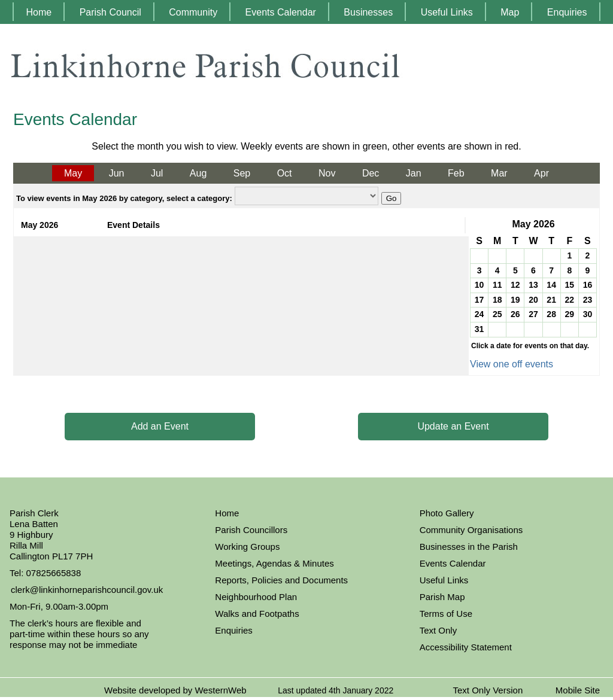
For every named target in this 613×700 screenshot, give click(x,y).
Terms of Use (446, 614)
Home (39, 12)
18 (497, 300)
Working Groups (247, 547)
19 (515, 300)
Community (193, 12)
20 (533, 300)
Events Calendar (281, 12)
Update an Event (453, 426)
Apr (541, 173)
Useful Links (447, 12)
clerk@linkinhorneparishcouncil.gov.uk (87, 590)
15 (569, 285)
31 (480, 329)
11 (497, 285)
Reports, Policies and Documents (281, 580)
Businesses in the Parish (469, 547)
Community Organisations (471, 530)
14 (551, 285)
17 (480, 300)
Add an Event (160, 426)
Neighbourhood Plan (256, 597)
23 (588, 300)
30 (588, 314)
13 (533, 285)
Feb (456, 173)
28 (551, 314)
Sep (242, 173)
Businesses (368, 12)
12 (515, 285)
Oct (285, 173)
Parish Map (442, 597)
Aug (198, 173)
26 (515, 314)
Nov (327, 173)
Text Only (438, 630)
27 (533, 314)
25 (497, 314)
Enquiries (567, 12)
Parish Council (110, 12)
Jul (157, 173)
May (73, 173)
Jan (414, 173)
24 (480, 314)
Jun (117, 173)
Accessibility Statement (466, 647)
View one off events (512, 364)
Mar (499, 173)
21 (551, 300)
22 (569, 300)
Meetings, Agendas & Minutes (274, 563)
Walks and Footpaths (257, 614)
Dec (371, 173)
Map (510, 12)
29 (569, 314)
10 (480, 285)
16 (588, 285)
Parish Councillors (251, 530)
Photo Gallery (447, 513)
